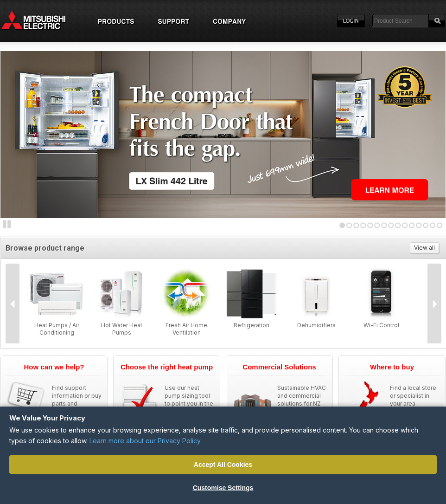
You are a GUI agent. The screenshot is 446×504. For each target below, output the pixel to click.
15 (440, 225)
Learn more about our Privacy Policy (145, 441)
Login (351, 21)
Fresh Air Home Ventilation (186, 329)
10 (405, 225)
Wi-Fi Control (381, 325)
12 (419, 225)
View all (424, 248)
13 (426, 225)
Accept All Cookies (223, 465)
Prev (13, 304)
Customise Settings (223, 488)
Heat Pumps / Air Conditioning (57, 329)
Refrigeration (252, 325)
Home (42, 21)
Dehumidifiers (316, 325)
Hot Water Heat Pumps (122, 329)
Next (19, 132)
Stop (7, 224)
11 (412, 225)
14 (433, 225)
